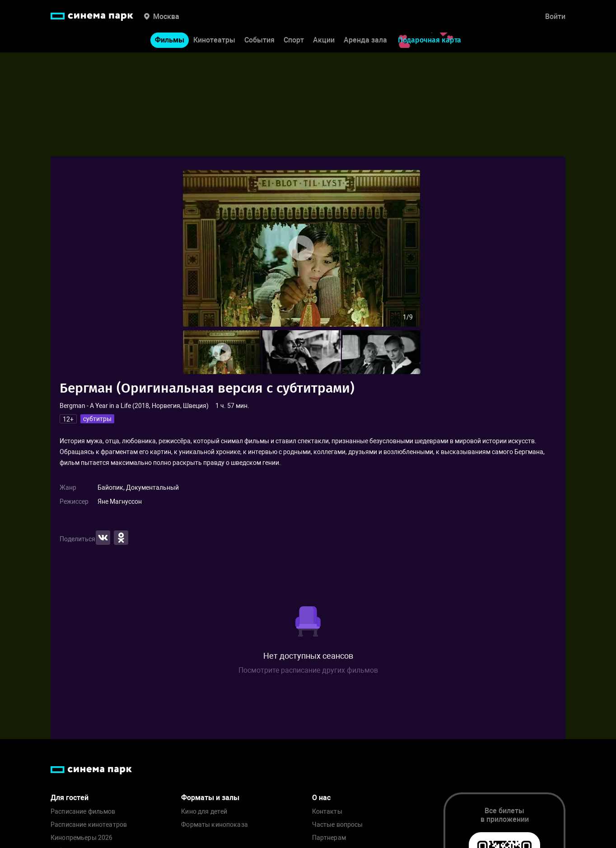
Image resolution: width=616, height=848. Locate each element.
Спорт (294, 40)
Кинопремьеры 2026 (82, 838)
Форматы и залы (210, 798)
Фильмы (170, 40)
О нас (321, 798)
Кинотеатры (214, 40)
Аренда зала (365, 40)
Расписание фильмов (83, 812)
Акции (324, 40)
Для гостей (70, 798)
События (259, 40)
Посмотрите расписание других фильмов (308, 670)
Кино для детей (204, 812)
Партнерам (329, 838)
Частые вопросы (338, 825)
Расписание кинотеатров (89, 825)
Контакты (327, 812)
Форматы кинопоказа (215, 825)
